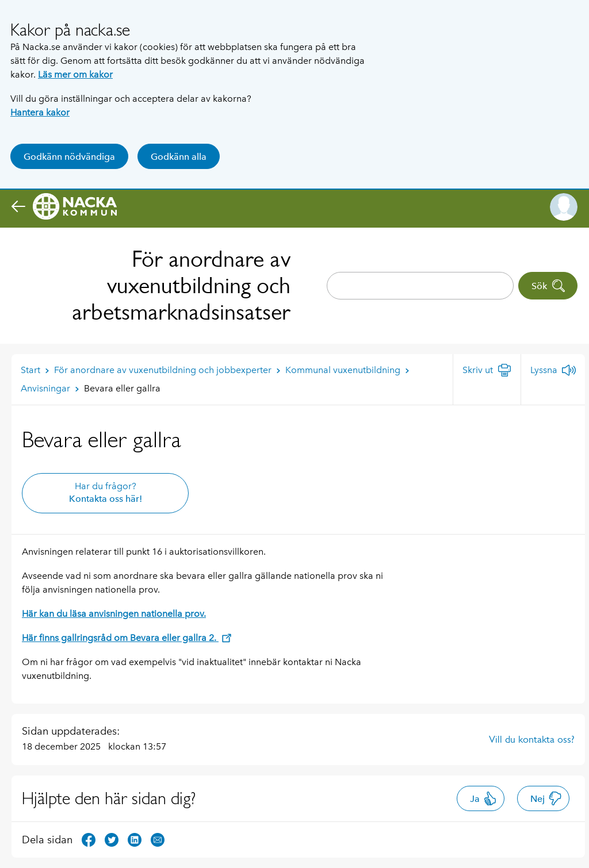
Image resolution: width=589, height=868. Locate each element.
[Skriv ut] (487, 370)
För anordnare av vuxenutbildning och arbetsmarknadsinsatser (181, 285)
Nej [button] (546, 798)
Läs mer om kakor (75, 74)
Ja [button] (483, 798)
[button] (564, 207)
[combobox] (420, 286)
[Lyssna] (553, 370)
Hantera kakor (40, 112)
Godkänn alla (179, 157)
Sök (548, 286)
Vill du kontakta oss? (532, 739)
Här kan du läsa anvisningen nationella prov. (114, 614)
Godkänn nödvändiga (69, 157)
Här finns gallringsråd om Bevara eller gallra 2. (127, 638)
